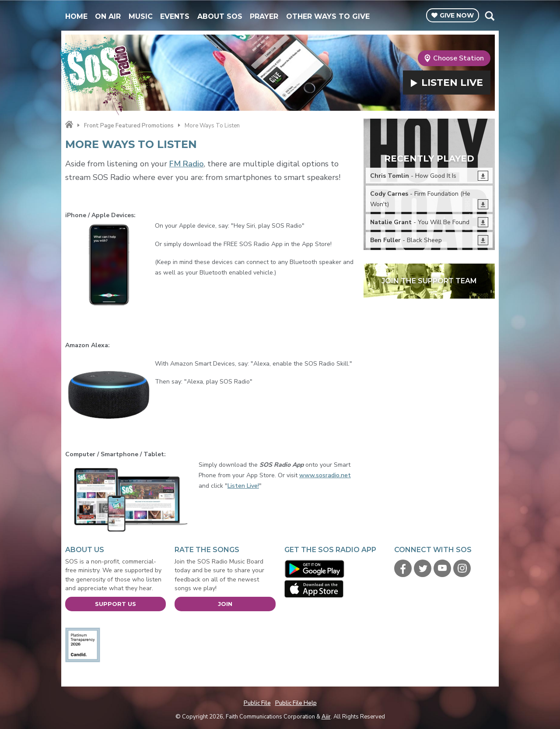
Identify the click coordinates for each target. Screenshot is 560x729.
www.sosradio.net (325, 475)
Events (175, 16)
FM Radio (187, 164)
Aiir (326, 717)
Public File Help (296, 703)
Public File (257, 703)
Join (225, 604)
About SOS (220, 16)
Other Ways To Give (328, 16)
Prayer (264, 16)
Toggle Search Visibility (489, 16)
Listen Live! (243, 486)
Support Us (115, 604)
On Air (108, 16)
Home (76, 16)
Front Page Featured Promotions (129, 126)
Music (141, 16)
